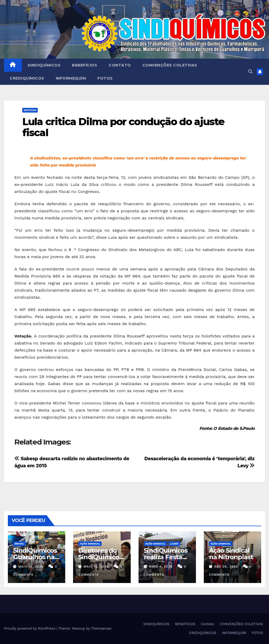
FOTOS (105, 78)
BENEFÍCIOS (85, 65)
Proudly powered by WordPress (30, 628)
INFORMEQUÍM (71, 78)
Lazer (174, 544)
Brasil (19, 544)
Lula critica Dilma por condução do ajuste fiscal (123, 127)
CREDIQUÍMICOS (27, 78)
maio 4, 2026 (161, 567)
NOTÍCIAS (30, 110)
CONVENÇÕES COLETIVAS (170, 65)
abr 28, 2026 (226, 567)
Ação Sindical (90, 544)
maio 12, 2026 (96, 567)
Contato (120, 65)
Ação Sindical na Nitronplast (231, 554)
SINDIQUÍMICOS (44, 65)
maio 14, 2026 (31, 567)
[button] (250, 72)
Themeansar (101, 628)
